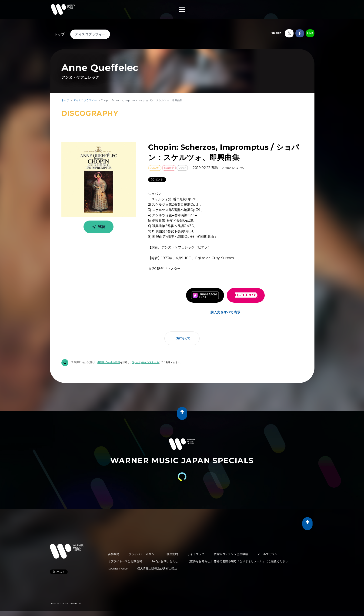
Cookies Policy (118, 568)
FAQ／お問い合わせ (165, 561)
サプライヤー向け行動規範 (125, 561)
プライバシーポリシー (143, 554)
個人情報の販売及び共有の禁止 (157, 568)
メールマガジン (267, 554)
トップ (60, 34)
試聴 (98, 227)
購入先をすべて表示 (225, 312)
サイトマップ (196, 554)
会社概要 (114, 554)
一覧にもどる (182, 338)
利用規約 (172, 554)
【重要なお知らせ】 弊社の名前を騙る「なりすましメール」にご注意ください (238, 561)
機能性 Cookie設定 (109, 362)
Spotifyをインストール (145, 362)
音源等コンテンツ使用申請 (231, 554)
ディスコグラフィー (90, 34)
